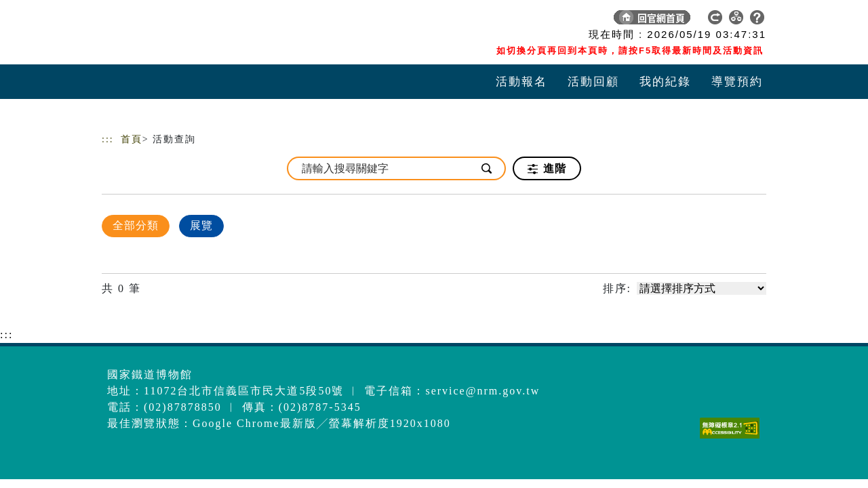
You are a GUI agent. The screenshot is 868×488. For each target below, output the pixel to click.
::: (108, 139)
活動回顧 (593, 82)
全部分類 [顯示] (136, 225)
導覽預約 (737, 82)
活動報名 (521, 82)
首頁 (132, 139)
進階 (547, 169)
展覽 (201, 225)
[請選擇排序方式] (702, 288)
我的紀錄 (665, 82)
